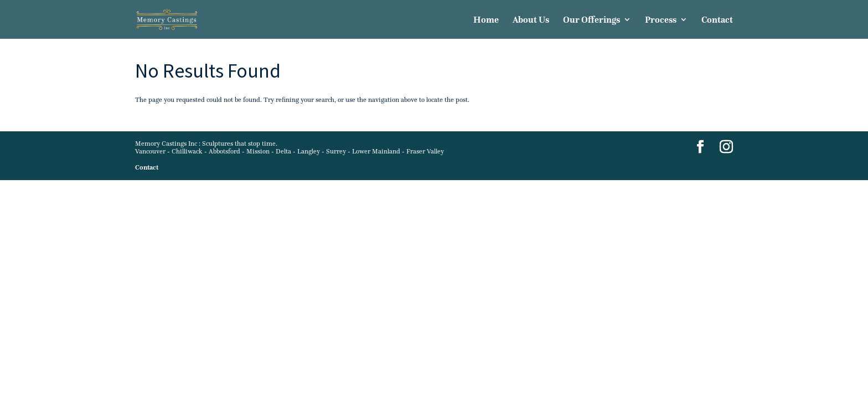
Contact (717, 20)
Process (661, 20)
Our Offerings (591, 20)
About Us (531, 20)
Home (486, 20)
